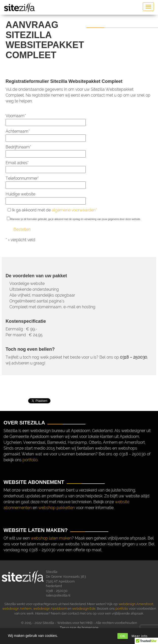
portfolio (30, 460)
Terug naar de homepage (79, 628)
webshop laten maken (51, 538)
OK (123, 636)
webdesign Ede (84, 609)
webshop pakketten (57, 508)
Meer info (140, 636)
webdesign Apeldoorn (50, 609)
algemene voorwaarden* (74, 210)
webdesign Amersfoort (136, 604)
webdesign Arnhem (17, 609)
